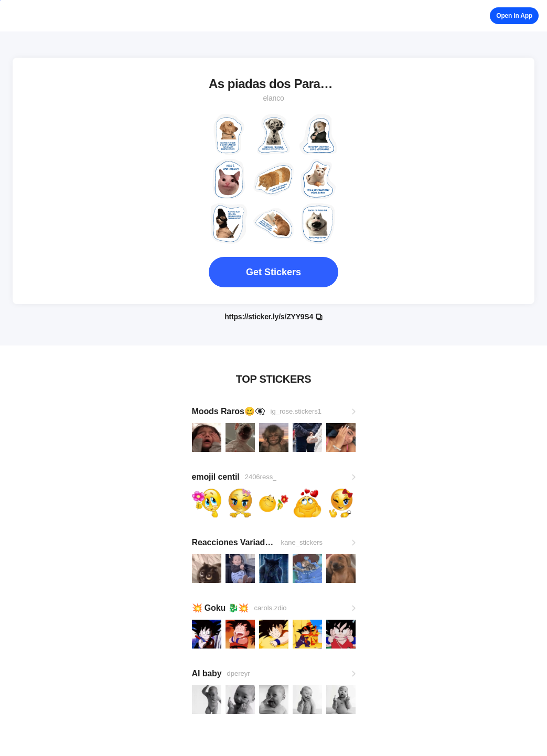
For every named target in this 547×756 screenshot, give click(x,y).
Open (514, 16)
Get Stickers (273, 272)
